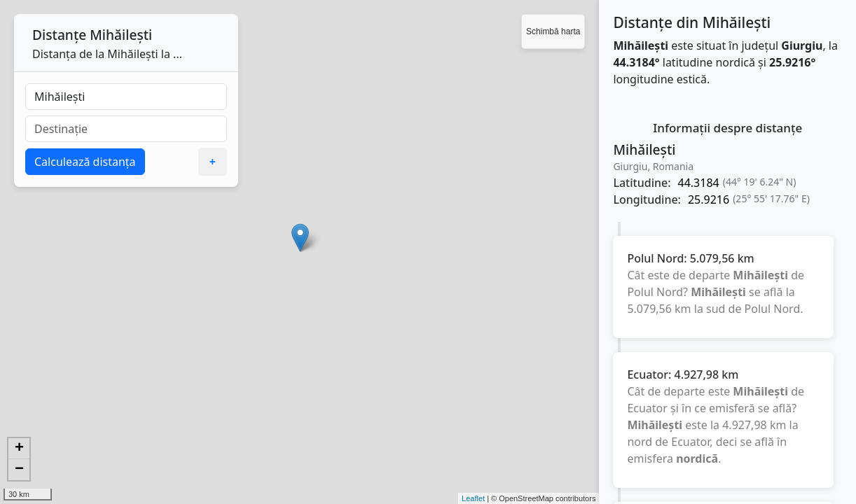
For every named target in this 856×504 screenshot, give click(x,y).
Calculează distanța (85, 162)
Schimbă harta (553, 31)
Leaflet (473, 498)
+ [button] (19, 449)
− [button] (19, 470)
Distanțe (59, 35)
